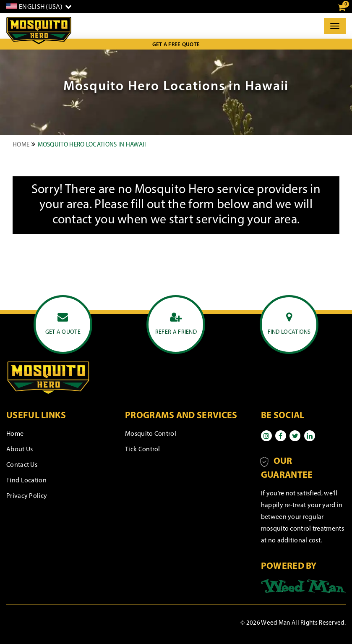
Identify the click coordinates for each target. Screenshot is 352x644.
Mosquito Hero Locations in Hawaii (92, 145)
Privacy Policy (27, 496)
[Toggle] (335, 26)
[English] (39, 7)
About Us (20, 450)
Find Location (26, 481)
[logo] (39, 31)
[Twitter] (295, 436)
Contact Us (22, 465)
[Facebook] (281, 436)
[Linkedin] (310, 436)
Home (21, 145)
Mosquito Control (151, 434)
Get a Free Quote (176, 45)
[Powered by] (303, 586)
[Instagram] (266, 436)
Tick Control (143, 450)
